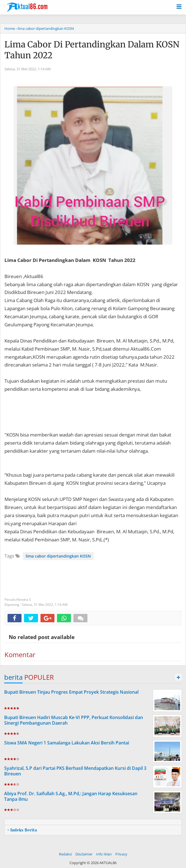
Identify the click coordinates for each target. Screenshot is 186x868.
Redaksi (65, 854)
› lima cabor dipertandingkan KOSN (45, 28)
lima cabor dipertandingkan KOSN (58, 556)
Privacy (121, 854)
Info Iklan (104, 854)
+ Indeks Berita (22, 830)
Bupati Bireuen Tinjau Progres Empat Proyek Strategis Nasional (71, 692)
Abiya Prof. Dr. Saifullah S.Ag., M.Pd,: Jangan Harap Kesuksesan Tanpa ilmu (71, 796)
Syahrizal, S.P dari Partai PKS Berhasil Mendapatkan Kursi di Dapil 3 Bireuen (75, 771)
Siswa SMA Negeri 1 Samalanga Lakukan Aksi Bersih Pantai (67, 743)
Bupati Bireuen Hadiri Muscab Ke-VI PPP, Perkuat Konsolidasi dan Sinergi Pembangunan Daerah (74, 720)
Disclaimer (84, 854)
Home (10, 28)
